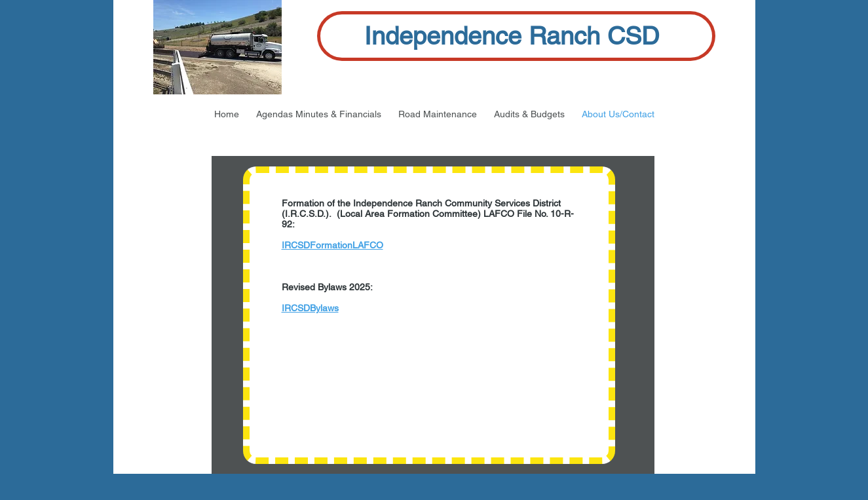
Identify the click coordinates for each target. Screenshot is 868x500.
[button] (319, 114)
